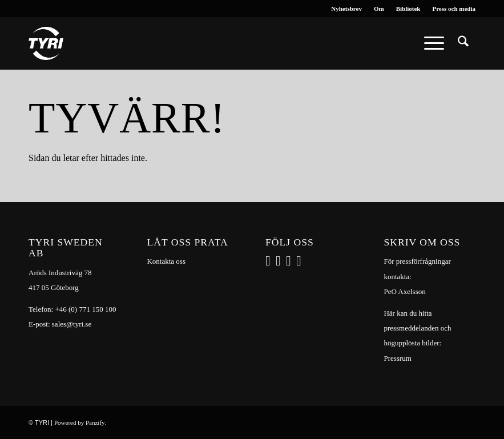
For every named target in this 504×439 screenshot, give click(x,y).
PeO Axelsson (404, 291)
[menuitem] (347, 9)
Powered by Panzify (80, 422)
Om (379, 9)
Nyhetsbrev (346, 9)
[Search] (463, 43)
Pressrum (397, 358)
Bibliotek (408, 9)
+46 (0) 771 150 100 (85, 309)
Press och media (454, 9)
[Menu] (434, 43)
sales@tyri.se (72, 324)
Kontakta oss (166, 261)
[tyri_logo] (46, 43)
